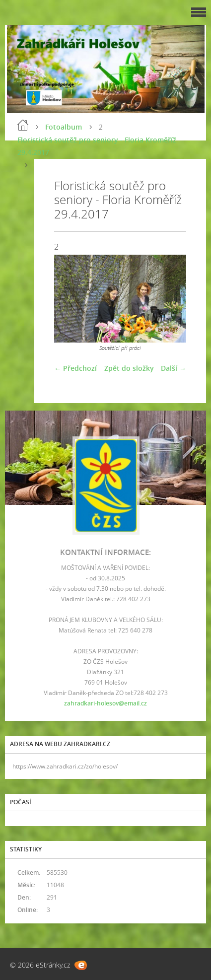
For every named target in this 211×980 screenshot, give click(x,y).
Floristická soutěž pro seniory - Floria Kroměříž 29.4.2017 (97, 146)
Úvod (23, 125)
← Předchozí (75, 368)
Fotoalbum (64, 127)
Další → (174, 368)
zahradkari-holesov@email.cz (105, 703)
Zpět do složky (129, 368)
